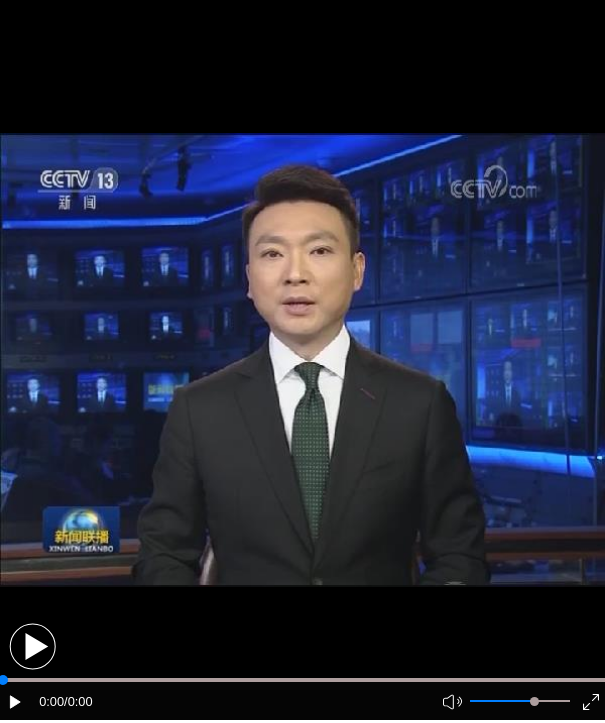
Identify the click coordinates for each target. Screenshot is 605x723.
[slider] (534, 701)
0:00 (51, 701)
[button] (32, 646)
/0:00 (78, 701)
